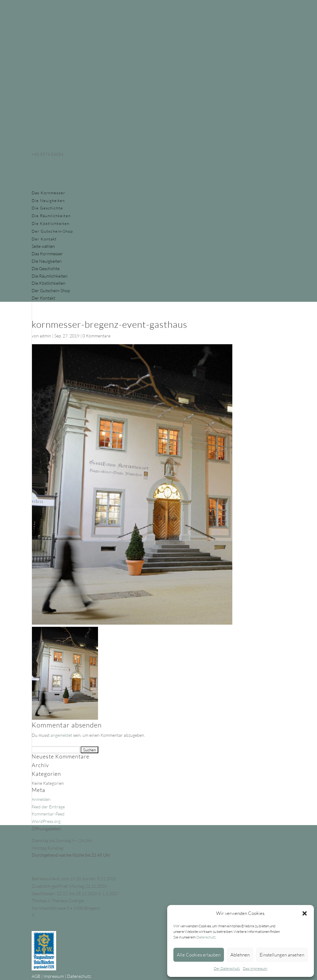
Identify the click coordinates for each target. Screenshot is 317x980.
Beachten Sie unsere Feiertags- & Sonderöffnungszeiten (84, 867)
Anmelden (41, 799)
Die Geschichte (47, 208)
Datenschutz (206, 937)
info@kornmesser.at (51, 923)
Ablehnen (240, 955)
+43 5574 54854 (51, 915)
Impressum (54, 976)
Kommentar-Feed (48, 814)
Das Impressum (255, 968)
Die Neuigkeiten (48, 200)
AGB (36, 976)
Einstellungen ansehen (282, 955)
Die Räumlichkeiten (51, 216)
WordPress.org (46, 821)
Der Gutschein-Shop (52, 231)
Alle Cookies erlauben (199, 955)
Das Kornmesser (48, 193)
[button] (305, 913)
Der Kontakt (44, 239)
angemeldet (61, 735)
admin (45, 336)
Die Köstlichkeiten (51, 223)
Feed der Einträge (48, 807)
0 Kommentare (96, 336)
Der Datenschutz (227, 968)
